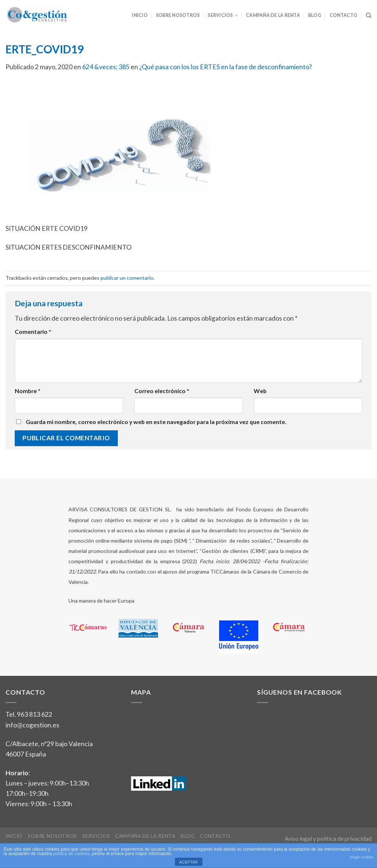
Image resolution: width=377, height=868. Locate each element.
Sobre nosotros (178, 15)
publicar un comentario (127, 278)
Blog (315, 15)
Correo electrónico (162, 391)
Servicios (223, 15)
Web (260, 391)
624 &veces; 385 (106, 67)
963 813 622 (35, 714)
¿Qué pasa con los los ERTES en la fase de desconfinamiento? (226, 67)
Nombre (28, 391)
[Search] (369, 15)
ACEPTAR (188, 862)
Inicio (140, 15)
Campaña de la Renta (273, 15)
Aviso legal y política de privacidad (328, 838)
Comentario (33, 331)
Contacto (344, 15)
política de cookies (71, 854)
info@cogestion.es (32, 725)
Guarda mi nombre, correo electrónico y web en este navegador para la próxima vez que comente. (156, 422)
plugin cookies (362, 857)
